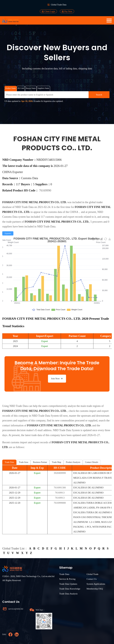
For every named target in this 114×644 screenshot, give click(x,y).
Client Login (49, 11)
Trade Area (23, 462)
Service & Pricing (67, 579)
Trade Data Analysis (68, 594)
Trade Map (56, 462)
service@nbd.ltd (16, 609)
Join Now (57, 379)
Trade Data (9, 462)
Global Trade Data (59, 5)
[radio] (8, 233)
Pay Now (67, 11)
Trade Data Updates (68, 584)
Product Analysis (73, 462)
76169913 (60, 493)
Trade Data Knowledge (70, 589)
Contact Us (92, 579)
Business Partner (40, 462)
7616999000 (60, 503)
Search (99, 95)
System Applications (96, 584)
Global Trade (92, 574)
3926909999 (60, 473)
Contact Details (92, 462)
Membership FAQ (95, 589)
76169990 (45, 190)
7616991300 (60, 488)
